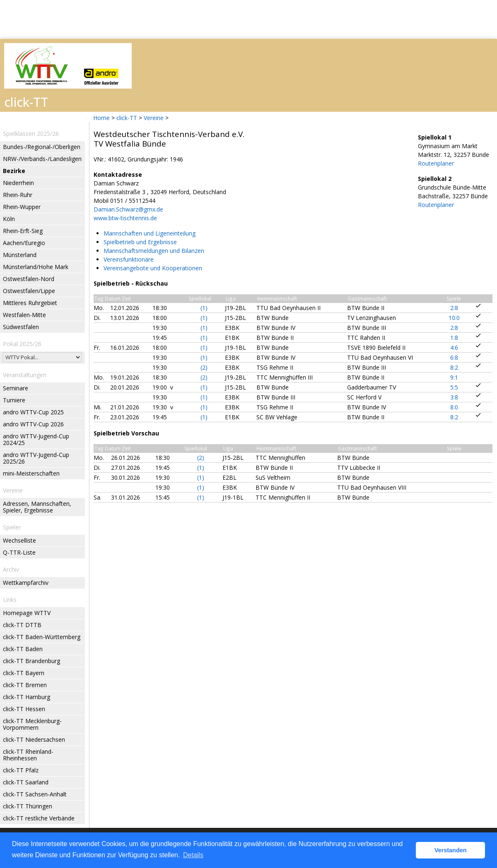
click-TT (127, 118)
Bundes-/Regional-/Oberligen (42, 147)
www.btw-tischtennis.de (125, 218)
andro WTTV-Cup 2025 (33, 412)
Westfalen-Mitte (24, 315)
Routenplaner (436, 163)
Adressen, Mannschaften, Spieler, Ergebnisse (37, 507)
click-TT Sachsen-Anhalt (35, 794)
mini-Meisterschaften (31, 473)
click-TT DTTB (22, 625)
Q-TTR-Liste (19, 552)
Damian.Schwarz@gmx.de (128, 209)
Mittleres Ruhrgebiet (30, 303)
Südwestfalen (21, 327)
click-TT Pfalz (21, 770)
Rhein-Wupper (22, 207)
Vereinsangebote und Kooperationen (153, 268)
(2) (204, 367)
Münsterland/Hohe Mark (36, 267)
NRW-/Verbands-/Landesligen (42, 159)
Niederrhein (18, 183)
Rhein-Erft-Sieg (23, 231)
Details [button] (193, 855)
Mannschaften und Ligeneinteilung (150, 233)
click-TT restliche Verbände (39, 818)
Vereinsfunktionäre (129, 259)
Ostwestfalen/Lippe (29, 291)
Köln (9, 219)
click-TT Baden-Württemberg (42, 637)
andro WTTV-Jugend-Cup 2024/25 (36, 439)
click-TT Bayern (24, 673)
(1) (204, 308)
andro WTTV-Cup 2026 (33, 424)
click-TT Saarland (26, 782)
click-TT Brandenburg (31, 661)
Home (101, 118)
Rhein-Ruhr (18, 195)
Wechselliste (19, 540)
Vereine (154, 118)
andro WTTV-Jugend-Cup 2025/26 (36, 458)
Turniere (14, 400)
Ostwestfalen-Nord (29, 279)
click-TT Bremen (25, 685)
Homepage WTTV (27, 613)
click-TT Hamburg (27, 697)
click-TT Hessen (24, 709)
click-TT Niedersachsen (34, 739)
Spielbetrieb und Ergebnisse (140, 242)
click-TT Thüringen (28, 806)
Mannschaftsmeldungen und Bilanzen (154, 251)
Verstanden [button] (451, 850)
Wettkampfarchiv (26, 583)
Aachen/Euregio (24, 243)
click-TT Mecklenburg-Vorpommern (32, 724)
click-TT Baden (23, 649)
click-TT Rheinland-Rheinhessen (28, 755)
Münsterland (20, 255)
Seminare (16, 388)
